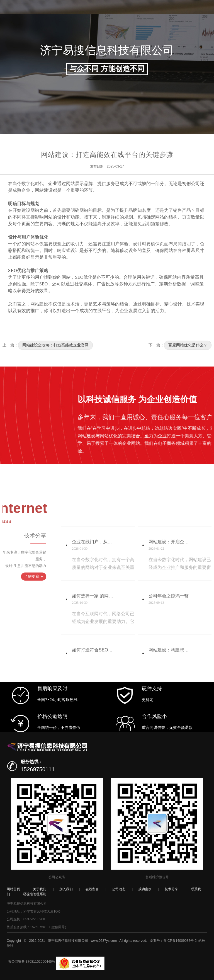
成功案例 (115, 28)
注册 (186, 50)
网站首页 (13, 889)
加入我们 (174, 28)
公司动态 (96, 28)
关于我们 (40, 889)
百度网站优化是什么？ (188, 345)
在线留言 (92, 889)
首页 (58, 28)
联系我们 (154, 28)
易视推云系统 (198, 28)
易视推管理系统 (35, 894)
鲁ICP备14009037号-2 (180, 941)
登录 (174, 50)
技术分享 (135, 28)
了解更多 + (16, 576)
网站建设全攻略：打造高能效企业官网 (55, 345)
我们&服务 (75, 28)
